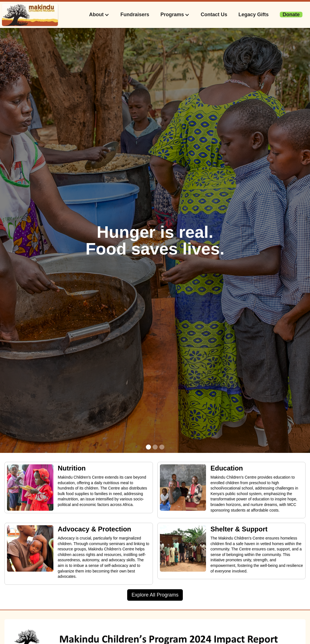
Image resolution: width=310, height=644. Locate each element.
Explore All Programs (155, 595)
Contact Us (214, 15)
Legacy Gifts (254, 15)
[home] (30, 15)
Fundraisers (135, 15)
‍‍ (291, 15)
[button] (99, 15)
